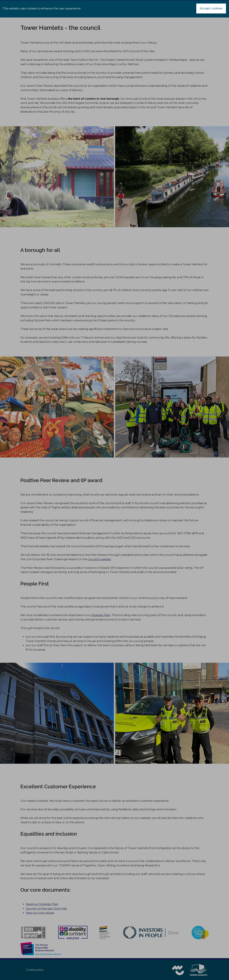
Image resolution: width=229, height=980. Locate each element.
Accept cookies (211, 8)
